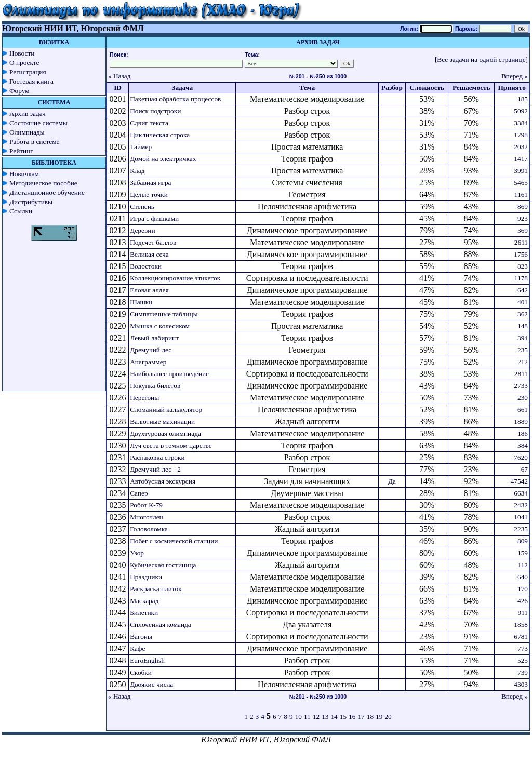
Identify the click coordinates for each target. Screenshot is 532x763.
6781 (521, 637)
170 (523, 589)
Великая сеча (149, 254)
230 (523, 398)
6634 (521, 493)
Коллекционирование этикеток (175, 278)
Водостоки (146, 266)
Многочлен (147, 517)
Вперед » (515, 76)
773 (523, 648)
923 (523, 218)
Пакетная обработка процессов (175, 99)
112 (523, 565)
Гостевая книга (31, 81)
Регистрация (28, 72)
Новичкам (24, 174)
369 (523, 230)
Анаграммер (148, 362)
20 (388, 717)
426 (523, 601)
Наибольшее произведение (169, 374)
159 (523, 553)
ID (118, 88)
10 (298, 717)
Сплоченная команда (161, 625)
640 (523, 577)
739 (523, 672)
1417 (521, 159)
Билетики (144, 613)
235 (523, 350)
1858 (521, 625)
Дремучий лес (151, 350)
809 (523, 541)
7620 (521, 457)
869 (523, 206)
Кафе (137, 648)
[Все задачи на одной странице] (481, 59)
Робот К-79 (146, 505)
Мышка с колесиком (160, 326)
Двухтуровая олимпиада (165, 433)
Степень (142, 206)
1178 (521, 278)
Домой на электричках (163, 159)
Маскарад (144, 601)
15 (343, 717)
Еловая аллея (149, 290)
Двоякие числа (151, 684)
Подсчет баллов (153, 242)
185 (523, 99)
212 (523, 362)
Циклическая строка (160, 135)
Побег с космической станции (174, 541)
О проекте (24, 63)
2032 (521, 147)
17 (361, 717)
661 (523, 410)
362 (523, 314)
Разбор (392, 88)
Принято (511, 88)
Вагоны (141, 637)
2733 (521, 386)
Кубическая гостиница (163, 565)
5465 (521, 183)
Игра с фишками (154, 218)
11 (307, 717)
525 (523, 660)
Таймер (141, 147)
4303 (521, 684)
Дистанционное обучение (47, 192)
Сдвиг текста (149, 123)
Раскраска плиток (156, 589)
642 (523, 290)
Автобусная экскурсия (163, 481)
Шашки (141, 302)
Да (392, 481)
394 (523, 338)
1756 (521, 254)
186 (523, 433)
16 (352, 717)
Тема (307, 88)
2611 (521, 242)
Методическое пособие (43, 183)
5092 (521, 111)
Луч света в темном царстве (171, 445)
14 (334, 717)
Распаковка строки (157, 457)
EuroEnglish (147, 660)
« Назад (119, 76)
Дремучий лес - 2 (155, 469)
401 (523, 302)
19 (379, 717)
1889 (521, 421)
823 (523, 266)
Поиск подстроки (155, 111)
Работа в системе (35, 142)
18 (370, 717)
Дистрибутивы (31, 202)
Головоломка (149, 529)
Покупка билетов (155, 386)
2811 (521, 374)
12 (316, 717)
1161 (521, 195)
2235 (521, 529)
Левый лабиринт (154, 338)
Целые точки (149, 195)
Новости (22, 53)
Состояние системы (38, 123)
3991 (521, 171)
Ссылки (21, 211)
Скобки (141, 672)
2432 (521, 505)
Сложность (427, 88)
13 (325, 717)
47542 (519, 481)
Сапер (139, 493)
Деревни (142, 230)
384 (523, 445)
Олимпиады (27, 132)
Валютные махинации (162, 421)
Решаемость (471, 88)
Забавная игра (150, 183)
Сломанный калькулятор (166, 410)
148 (523, 326)
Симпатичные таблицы (164, 314)
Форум (19, 91)
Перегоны (144, 398)
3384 (521, 123)
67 (524, 469)
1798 (521, 135)
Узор (137, 553)
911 (523, 613)
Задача (182, 88)
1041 (521, 517)
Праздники (146, 577)
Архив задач (28, 113)
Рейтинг (21, 151)
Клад (137, 171)
